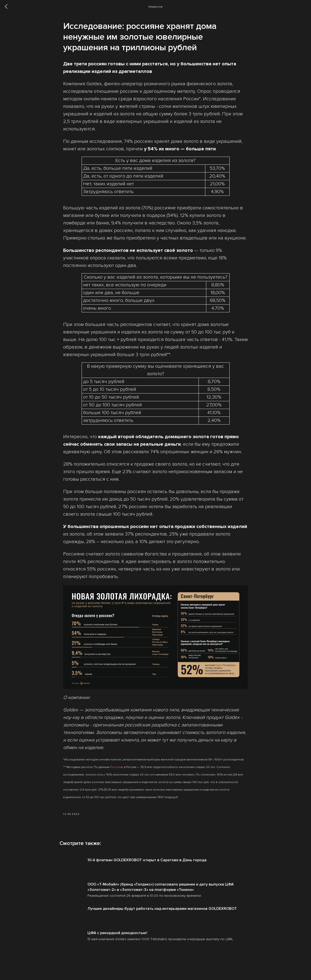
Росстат (115, 769)
